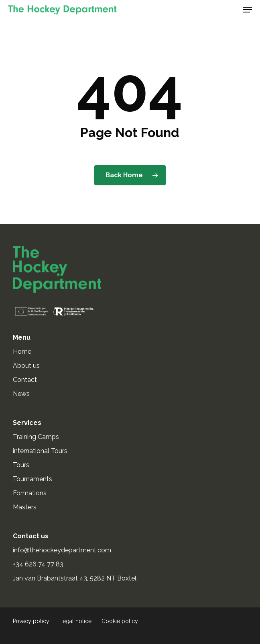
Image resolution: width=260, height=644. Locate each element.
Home (22, 352)
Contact (25, 380)
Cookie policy (120, 621)
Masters (25, 507)
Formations (30, 493)
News (21, 394)
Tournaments (32, 479)
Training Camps (36, 437)
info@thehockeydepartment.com (63, 550)
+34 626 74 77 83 (39, 564)
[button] (248, 10)
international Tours (40, 451)
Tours (21, 465)
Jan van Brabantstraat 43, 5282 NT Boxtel (75, 578)
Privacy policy (31, 621)
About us (26, 366)
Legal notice (75, 621)
